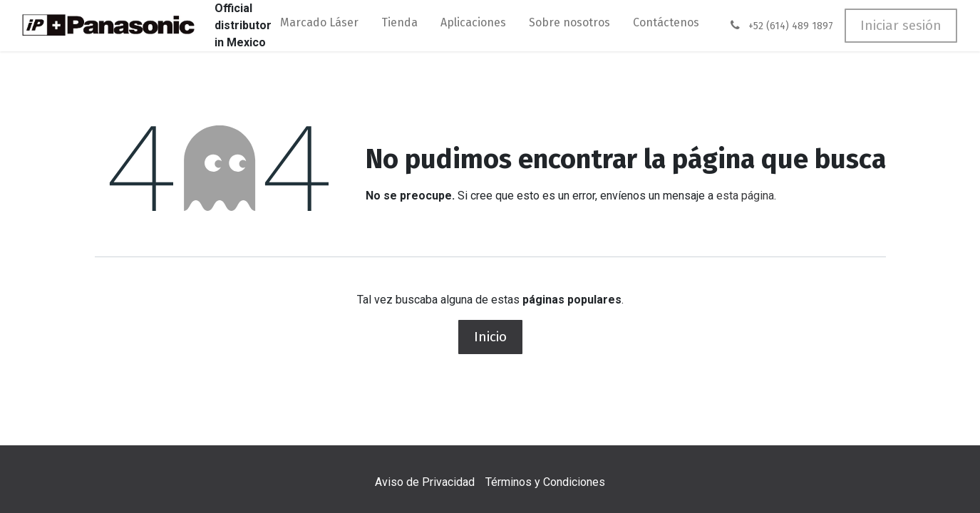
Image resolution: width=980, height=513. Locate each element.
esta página (745, 196)
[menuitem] (319, 26)
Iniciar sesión (901, 25)
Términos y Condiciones (545, 482)
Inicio (490, 337)
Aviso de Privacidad (425, 482)
